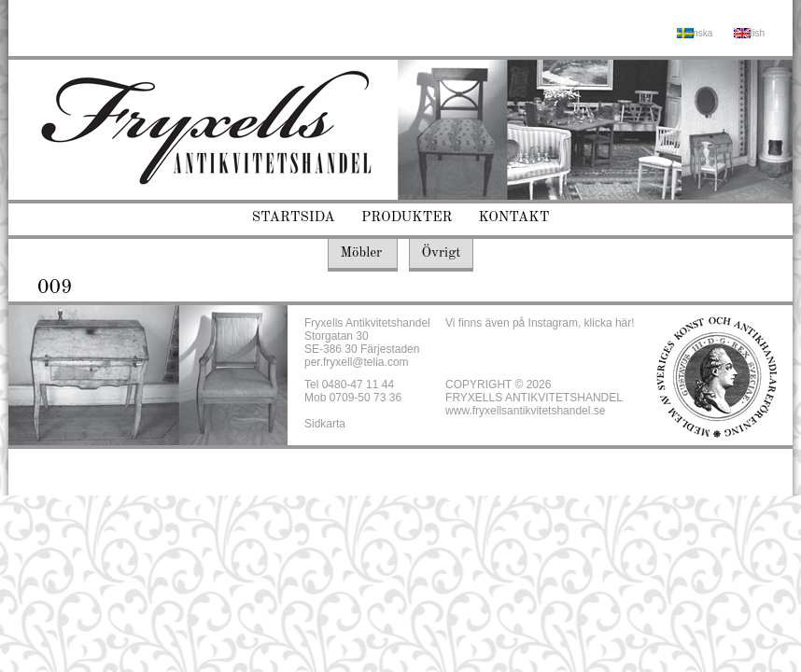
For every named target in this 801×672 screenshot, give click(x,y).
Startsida (294, 218)
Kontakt (514, 218)
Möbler (361, 253)
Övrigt (441, 253)
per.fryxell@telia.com (357, 362)
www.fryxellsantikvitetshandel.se (525, 411)
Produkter (407, 218)
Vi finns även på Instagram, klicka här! (540, 323)
